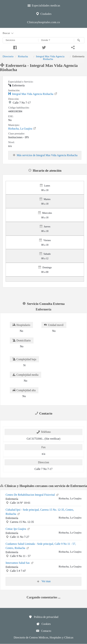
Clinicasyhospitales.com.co (43, 22)
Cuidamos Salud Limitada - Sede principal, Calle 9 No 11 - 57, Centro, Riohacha (41, 546)
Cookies (43, 624)
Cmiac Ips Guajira (18, 529)
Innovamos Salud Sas (20, 563)
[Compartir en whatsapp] (72, 47)
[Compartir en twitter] (43, 47)
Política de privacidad (43, 617)
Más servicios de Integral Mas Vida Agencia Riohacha (45, 155)
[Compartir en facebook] (14, 47)
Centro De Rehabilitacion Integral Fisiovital (32, 494)
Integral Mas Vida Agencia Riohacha (50, 58)
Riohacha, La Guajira (22, 128)
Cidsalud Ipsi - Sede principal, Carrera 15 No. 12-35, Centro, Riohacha (40, 512)
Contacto (43, 631)
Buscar (8, 33)
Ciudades (43, 13)
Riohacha (23, 56)
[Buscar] (79, 40)
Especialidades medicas (44, 5)
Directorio (8, 56)
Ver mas (43, 581)
